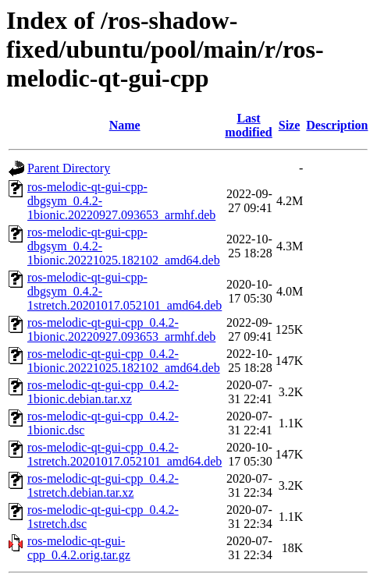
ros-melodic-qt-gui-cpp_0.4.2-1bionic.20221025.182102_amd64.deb (124, 361)
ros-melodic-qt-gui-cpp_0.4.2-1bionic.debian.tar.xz (103, 392)
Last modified (248, 125)
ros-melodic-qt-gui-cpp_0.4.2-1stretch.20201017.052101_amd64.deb (125, 454)
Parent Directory (69, 168)
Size (290, 125)
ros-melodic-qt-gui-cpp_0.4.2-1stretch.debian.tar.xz (103, 485)
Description (337, 125)
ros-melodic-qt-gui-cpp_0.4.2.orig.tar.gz (79, 548)
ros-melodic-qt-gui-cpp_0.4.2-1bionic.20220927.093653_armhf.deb (121, 329)
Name (125, 125)
